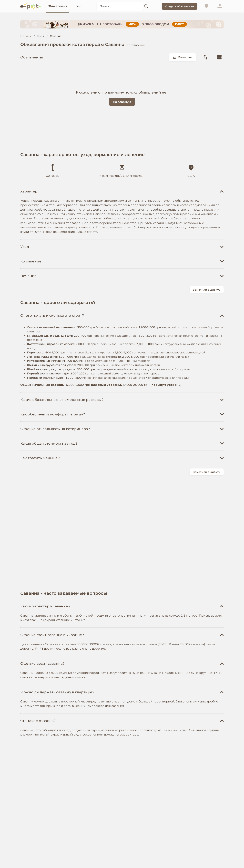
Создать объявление (180, 6)
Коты (40, 36)
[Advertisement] (122, 324)
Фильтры (182, 57)
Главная (26, 36)
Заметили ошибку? (207, 290)
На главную (122, 102)
